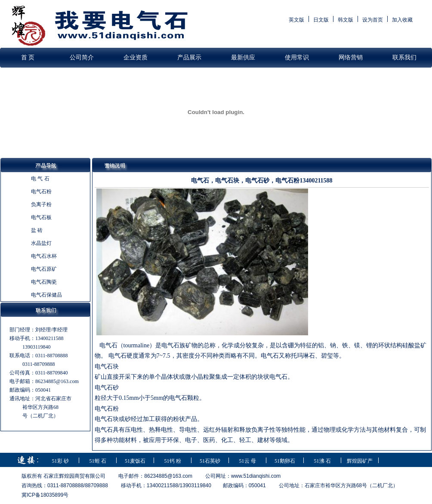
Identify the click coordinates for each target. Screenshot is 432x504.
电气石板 (41, 217)
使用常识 (297, 57)
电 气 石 (40, 179)
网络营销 (351, 57)
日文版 (321, 20)
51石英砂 (210, 461)
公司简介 (82, 57)
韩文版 (346, 20)
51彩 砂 (60, 461)
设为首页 (373, 20)
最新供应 (243, 57)
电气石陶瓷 (44, 282)
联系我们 (404, 57)
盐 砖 (37, 230)
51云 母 (248, 461)
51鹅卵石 (285, 461)
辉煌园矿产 (360, 461)
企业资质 (136, 57)
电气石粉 (41, 192)
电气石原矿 (44, 269)
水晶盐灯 (41, 243)
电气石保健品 (46, 295)
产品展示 (189, 57)
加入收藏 (402, 20)
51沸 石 (322, 461)
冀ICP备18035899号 (45, 495)
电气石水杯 (44, 256)
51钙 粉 (173, 461)
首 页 (28, 57)
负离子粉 (41, 204)
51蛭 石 (98, 461)
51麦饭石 (135, 461)
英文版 (296, 20)
